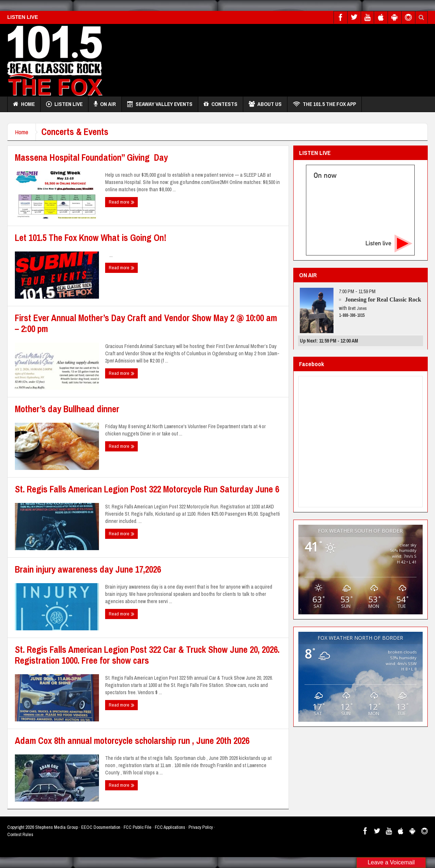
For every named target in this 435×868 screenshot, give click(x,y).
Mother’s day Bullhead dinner (67, 409)
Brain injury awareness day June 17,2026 (88, 569)
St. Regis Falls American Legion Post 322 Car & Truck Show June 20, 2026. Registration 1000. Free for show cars (147, 655)
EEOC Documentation (101, 827)
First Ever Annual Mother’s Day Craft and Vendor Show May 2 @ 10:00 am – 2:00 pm (146, 323)
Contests (221, 104)
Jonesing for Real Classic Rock (383, 300)
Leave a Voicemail (391, 862)
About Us (265, 104)
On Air (105, 104)
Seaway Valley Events (160, 104)
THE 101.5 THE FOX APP (324, 104)
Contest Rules (20, 834)
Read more (122, 202)
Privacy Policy (201, 827)
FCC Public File (138, 827)
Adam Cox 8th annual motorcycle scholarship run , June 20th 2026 (132, 741)
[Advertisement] (297, 93)
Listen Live (64, 104)
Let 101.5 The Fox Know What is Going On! (91, 238)
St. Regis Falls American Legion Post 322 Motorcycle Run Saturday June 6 (147, 489)
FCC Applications (170, 827)
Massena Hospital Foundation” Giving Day (91, 157)
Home (24, 104)
